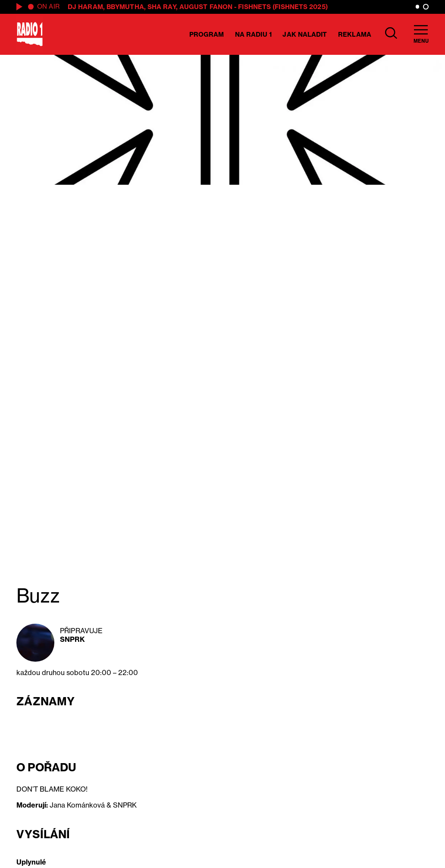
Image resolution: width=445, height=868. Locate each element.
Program (207, 34)
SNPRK (72, 639)
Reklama (355, 34)
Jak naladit (305, 34)
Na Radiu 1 (253, 34)
